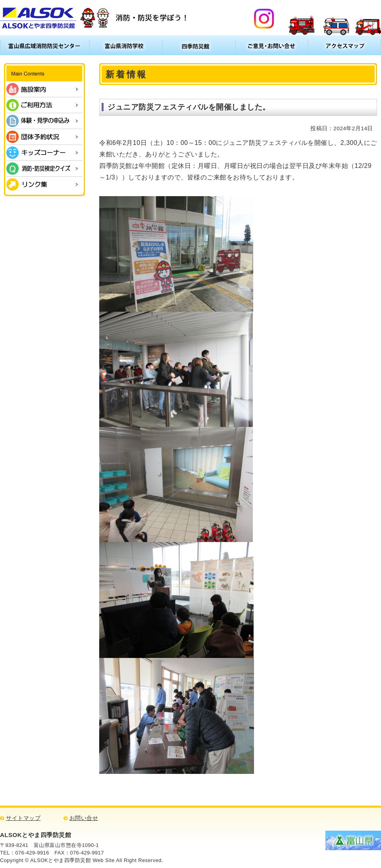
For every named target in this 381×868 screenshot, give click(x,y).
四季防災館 (198, 45)
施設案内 (44, 89)
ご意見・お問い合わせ (271, 45)
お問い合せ (84, 818)
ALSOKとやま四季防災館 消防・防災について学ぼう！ (95, 18)
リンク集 (44, 184)
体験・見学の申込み (44, 121)
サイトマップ (23, 818)
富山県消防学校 (125, 45)
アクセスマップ (344, 45)
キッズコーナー (44, 153)
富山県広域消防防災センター (44, 45)
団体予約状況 (44, 137)
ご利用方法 (44, 105)
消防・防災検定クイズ (44, 169)
